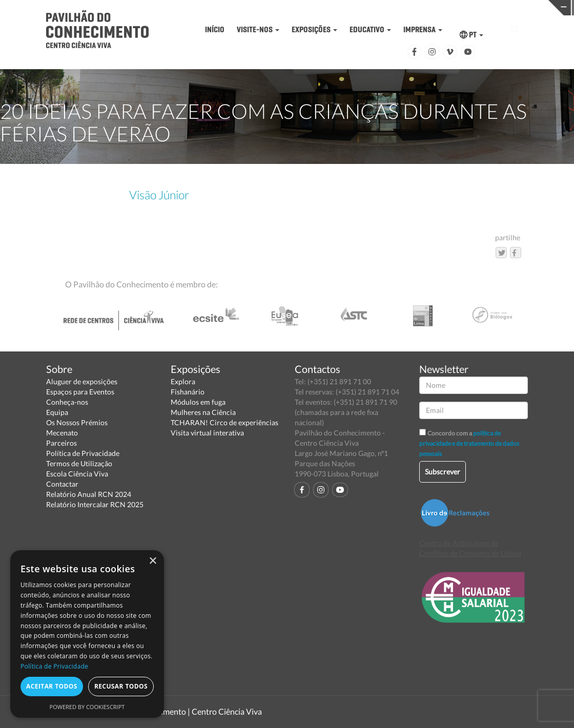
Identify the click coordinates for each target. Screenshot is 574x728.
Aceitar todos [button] (52, 686)
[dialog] (87, 634)
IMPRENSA (423, 29)
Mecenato (62, 433)
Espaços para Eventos (80, 392)
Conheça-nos (67, 402)
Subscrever (443, 472)
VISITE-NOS (258, 29)
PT (471, 35)
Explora (183, 381)
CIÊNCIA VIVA (391, 7)
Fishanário (188, 392)
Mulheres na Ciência (203, 412)
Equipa (57, 412)
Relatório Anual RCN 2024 (89, 494)
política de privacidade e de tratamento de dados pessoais (469, 443)
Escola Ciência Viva (77, 474)
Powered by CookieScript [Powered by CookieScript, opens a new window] (87, 707)
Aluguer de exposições (82, 381)
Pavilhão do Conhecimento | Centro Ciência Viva (176, 711)
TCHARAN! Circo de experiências (224, 422)
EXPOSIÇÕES (314, 29)
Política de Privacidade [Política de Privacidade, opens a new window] (54, 666)
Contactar (62, 484)
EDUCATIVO (370, 29)
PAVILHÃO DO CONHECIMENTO (267, 8)
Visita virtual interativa (207, 433)
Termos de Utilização (79, 463)
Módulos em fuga (198, 402)
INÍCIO (215, 29)
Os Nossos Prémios (77, 422)
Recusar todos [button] (121, 686)
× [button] (152, 561)
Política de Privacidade (83, 453)
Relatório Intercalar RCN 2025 (95, 504)
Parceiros (61, 443)
